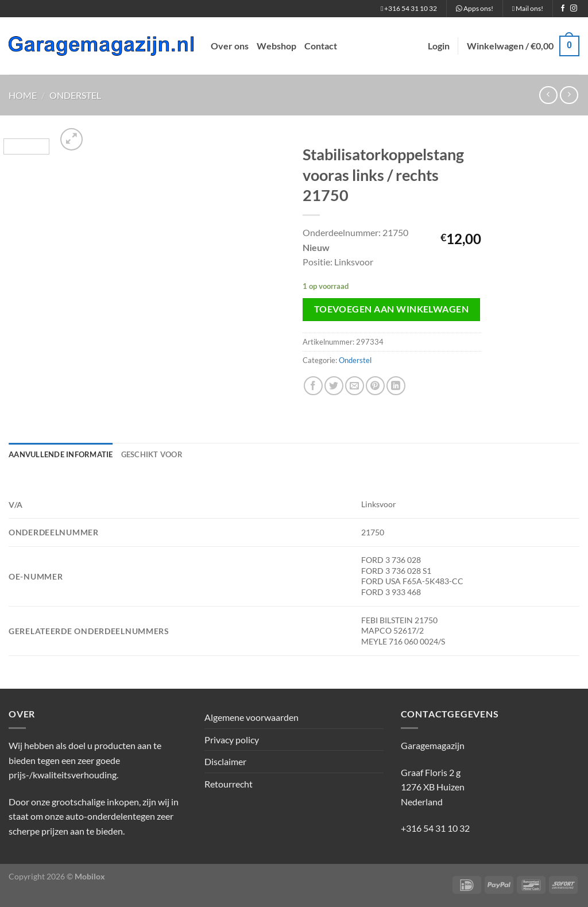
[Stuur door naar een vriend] (355, 386)
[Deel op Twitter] (334, 386)
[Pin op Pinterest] (375, 386)
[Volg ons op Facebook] (563, 9)
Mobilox (90, 876)
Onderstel (75, 95)
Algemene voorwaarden (252, 717)
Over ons (230, 46)
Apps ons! (475, 8)
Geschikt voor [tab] (152, 454)
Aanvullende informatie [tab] (61, 454)
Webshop (276, 46)
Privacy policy (232, 740)
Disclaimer (225, 761)
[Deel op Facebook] (313, 386)
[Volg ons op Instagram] (574, 9)
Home (23, 95)
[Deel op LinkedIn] (396, 386)
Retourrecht (229, 784)
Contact (321, 46)
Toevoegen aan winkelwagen (392, 309)
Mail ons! (528, 8)
